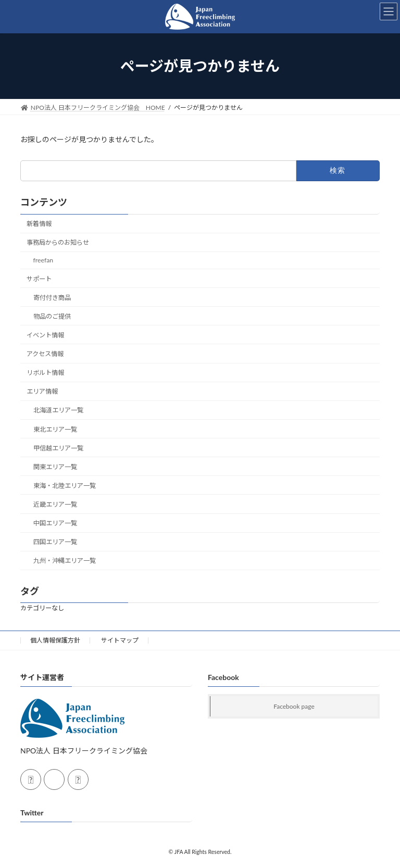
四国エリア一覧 (55, 542)
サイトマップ (120, 640)
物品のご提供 (52, 316)
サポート (39, 278)
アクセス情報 (45, 354)
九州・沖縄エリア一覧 (65, 561)
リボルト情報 (45, 373)
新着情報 (39, 224)
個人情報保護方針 (55, 640)
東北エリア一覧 (55, 429)
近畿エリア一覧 (55, 504)
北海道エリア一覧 (58, 410)
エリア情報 (42, 391)
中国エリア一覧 (55, 523)
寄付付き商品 (52, 297)
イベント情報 (45, 335)
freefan (43, 260)
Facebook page (294, 706)
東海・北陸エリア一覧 (65, 486)
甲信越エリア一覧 (58, 448)
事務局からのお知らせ (58, 242)
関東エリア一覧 (55, 467)
